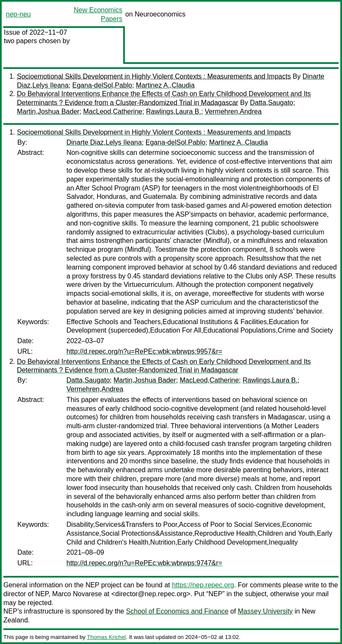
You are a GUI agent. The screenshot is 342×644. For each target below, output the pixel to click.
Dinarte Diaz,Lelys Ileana (104, 142)
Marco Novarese (77, 594)
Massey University (265, 611)
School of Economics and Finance (177, 611)
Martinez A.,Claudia (165, 85)
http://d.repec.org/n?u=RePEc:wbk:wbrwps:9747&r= (144, 563)
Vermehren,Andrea (233, 111)
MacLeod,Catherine (113, 111)
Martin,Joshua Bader (48, 111)
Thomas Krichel (106, 637)
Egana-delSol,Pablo (102, 85)
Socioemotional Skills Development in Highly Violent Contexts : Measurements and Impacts (154, 76)
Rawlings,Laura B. (174, 111)
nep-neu (18, 14)
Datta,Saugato (271, 103)
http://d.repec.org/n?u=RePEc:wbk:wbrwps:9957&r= (144, 351)
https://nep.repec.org (203, 585)
